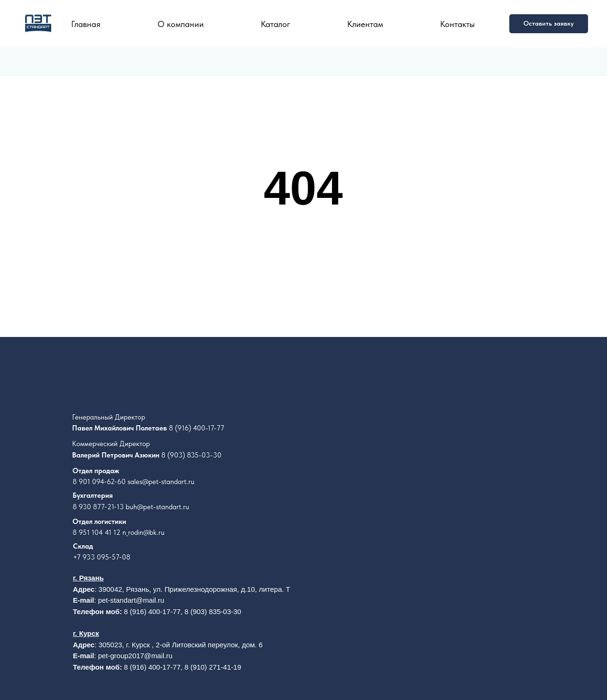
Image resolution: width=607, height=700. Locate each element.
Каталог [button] (276, 24)
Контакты (457, 24)
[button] (549, 24)
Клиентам (365, 24)
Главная (86, 24)
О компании (181, 24)
